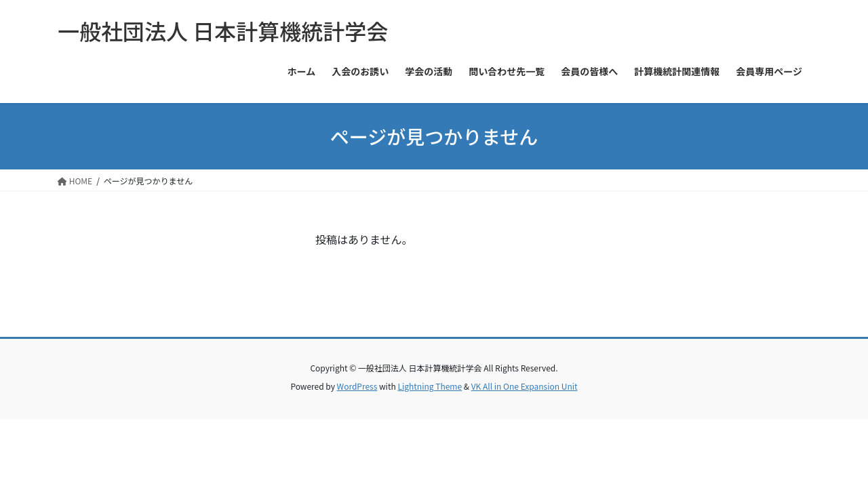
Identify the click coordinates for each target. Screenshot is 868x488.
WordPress (357, 386)
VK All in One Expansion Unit (525, 386)
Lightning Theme (430, 386)
